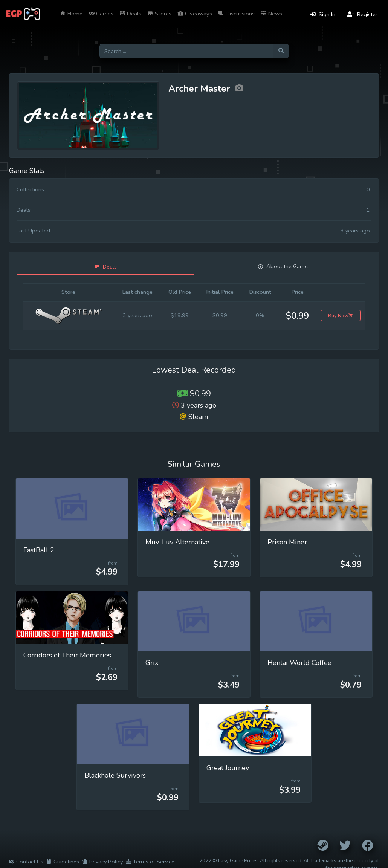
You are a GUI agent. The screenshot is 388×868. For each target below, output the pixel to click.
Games (101, 14)
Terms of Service (150, 862)
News (271, 14)
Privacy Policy (102, 862)
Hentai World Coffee (299, 663)
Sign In (323, 14)
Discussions (236, 14)
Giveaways (195, 14)
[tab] (105, 267)
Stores (159, 14)
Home (71, 14)
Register (362, 14)
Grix (152, 663)
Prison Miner (287, 542)
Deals (130, 14)
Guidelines (63, 862)
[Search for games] (186, 51)
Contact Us (26, 862)
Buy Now (341, 316)
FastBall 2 (39, 550)
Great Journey (228, 768)
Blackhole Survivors (115, 775)
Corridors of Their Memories (67, 655)
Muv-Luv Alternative (177, 542)
